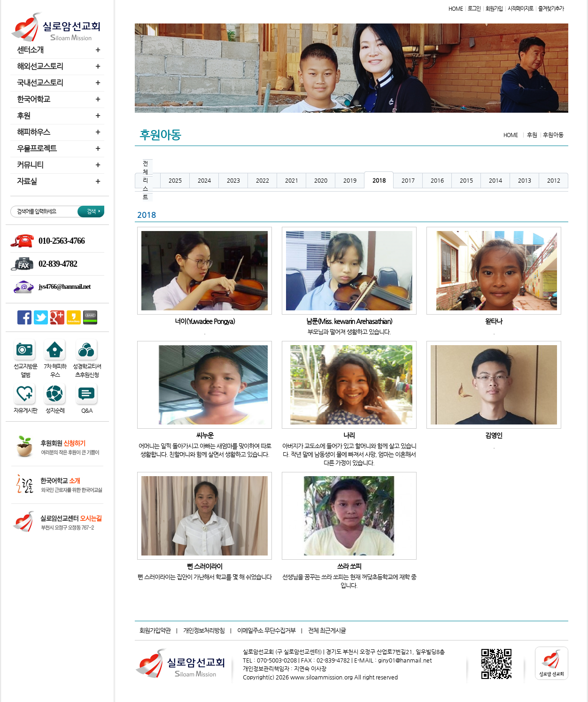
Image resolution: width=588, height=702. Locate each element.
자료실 (60, 181)
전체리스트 (145, 180)
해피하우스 (60, 132)
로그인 (474, 9)
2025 (175, 180)
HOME (456, 9)
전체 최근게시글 (327, 630)
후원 (60, 116)
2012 (554, 180)
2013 (525, 180)
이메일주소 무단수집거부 (266, 630)
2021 (292, 180)
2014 (495, 180)
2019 (350, 180)
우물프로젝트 (60, 149)
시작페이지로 (520, 9)
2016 (437, 180)
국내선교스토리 (60, 83)
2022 (263, 180)
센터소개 (60, 50)
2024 (204, 180)
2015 (466, 180)
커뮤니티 (60, 165)
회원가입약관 (155, 630)
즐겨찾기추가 (551, 9)
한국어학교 (60, 99)
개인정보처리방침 (204, 630)
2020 (321, 180)
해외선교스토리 (60, 66)
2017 (408, 180)
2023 (233, 180)
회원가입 (494, 9)
